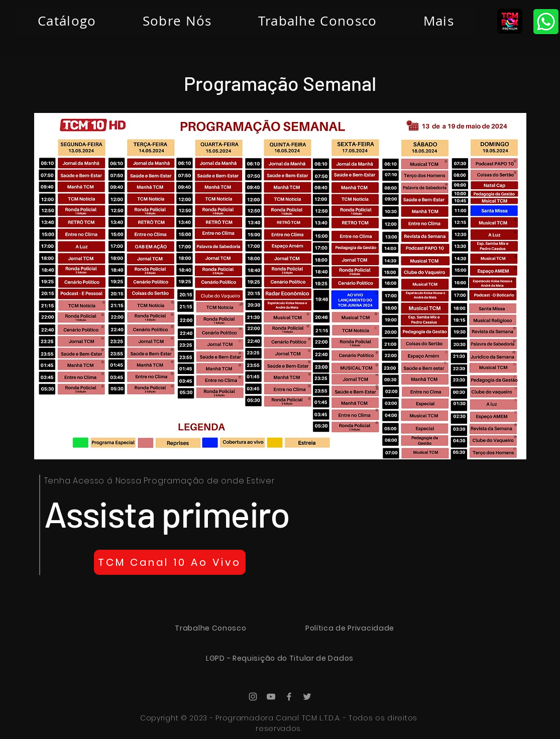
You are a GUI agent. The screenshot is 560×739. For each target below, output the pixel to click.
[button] (439, 21)
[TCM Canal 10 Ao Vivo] (170, 562)
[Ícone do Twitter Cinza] (307, 697)
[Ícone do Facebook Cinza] (289, 697)
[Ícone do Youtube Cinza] (271, 697)
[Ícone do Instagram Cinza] (253, 697)
